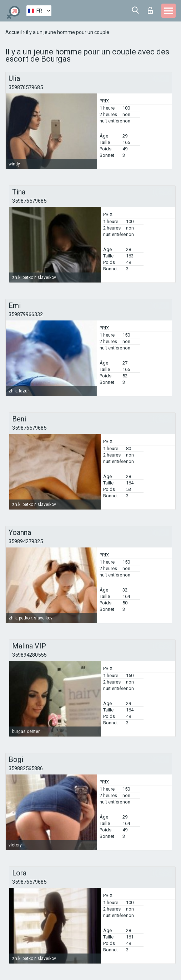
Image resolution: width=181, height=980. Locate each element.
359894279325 (26, 541)
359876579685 (26, 87)
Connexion (150, 10)
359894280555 (29, 655)
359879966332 (26, 314)
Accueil (14, 32)
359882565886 (26, 768)
